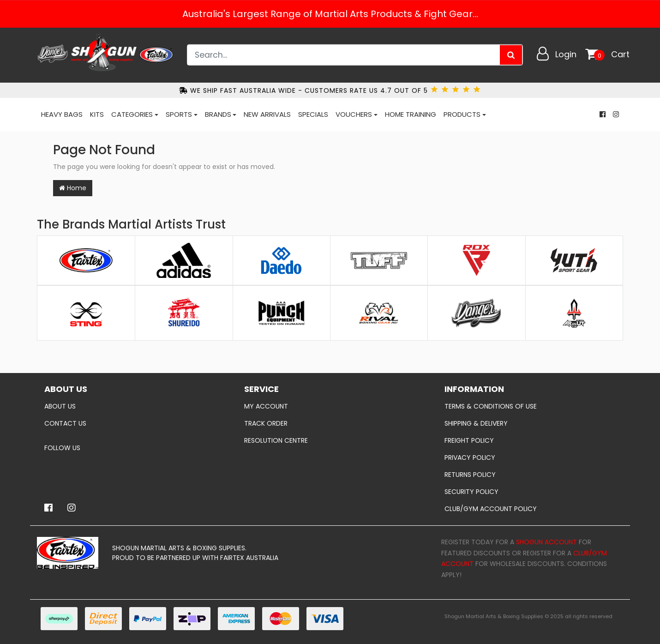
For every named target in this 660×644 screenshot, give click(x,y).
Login (566, 54)
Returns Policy (470, 475)
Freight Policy (469, 440)
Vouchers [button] (354, 114)
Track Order (266, 423)
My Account (266, 406)
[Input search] (344, 55)
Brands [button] (218, 114)
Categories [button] (132, 114)
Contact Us (65, 423)
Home (73, 188)
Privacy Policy (470, 457)
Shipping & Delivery (476, 423)
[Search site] (511, 55)
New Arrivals (267, 114)
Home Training (411, 114)
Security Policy (471, 492)
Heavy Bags (62, 114)
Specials (313, 114)
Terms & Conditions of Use (491, 406)
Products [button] (462, 114)
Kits (97, 114)
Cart (620, 54)
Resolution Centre (276, 440)
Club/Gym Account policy (491, 509)
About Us (60, 406)
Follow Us (62, 448)
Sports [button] (179, 114)
